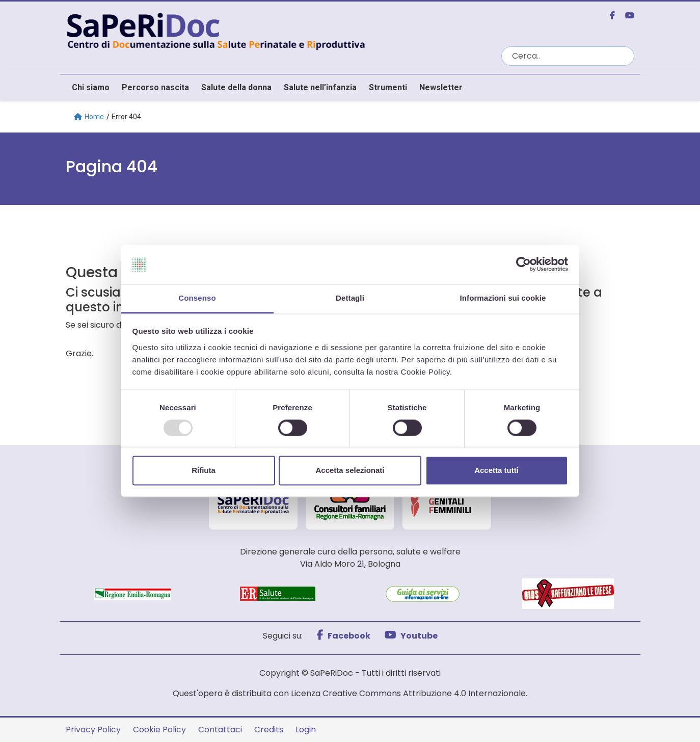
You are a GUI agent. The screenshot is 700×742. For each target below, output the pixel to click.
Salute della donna (236, 87)
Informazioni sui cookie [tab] (503, 298)
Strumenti (388, 87)
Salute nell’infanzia (320, 87)
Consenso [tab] (197, 298)
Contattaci (220, 730)
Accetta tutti (496, 470)
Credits (269, 730)
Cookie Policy (159, 730)
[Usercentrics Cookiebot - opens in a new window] (523, 264)
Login (306, 730)
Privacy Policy (93, 730)
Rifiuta (204, 470)
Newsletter (441, 87)
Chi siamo (91, 87)
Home (89, 117)
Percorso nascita (155, 87)
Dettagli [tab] (350, 298)
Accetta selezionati (350, 470)
